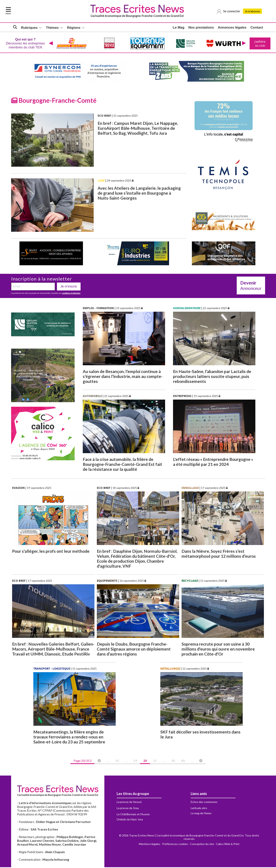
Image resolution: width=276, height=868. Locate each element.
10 (117, 761)
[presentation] (50, 44)
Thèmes (52, 28)
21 (155, 761)
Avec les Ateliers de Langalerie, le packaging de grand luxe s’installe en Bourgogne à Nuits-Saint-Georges (139, 194)
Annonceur (251, 286)
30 (173, 761)
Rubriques (29, 28)
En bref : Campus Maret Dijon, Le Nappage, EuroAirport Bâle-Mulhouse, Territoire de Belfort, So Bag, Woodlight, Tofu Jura (138, 129)
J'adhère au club (260, 44)
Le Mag (179, 28)
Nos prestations (201, 28)
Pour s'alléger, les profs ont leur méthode (51, 552)
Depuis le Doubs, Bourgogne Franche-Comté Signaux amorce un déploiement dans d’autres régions (134, 650)
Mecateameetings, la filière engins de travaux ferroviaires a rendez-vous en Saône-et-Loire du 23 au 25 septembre (69, 738)
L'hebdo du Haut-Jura (130, 820)
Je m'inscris (69, 287)
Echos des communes (204, 803)
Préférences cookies (175, 845)
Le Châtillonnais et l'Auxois (133, 815)
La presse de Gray (128, 809)
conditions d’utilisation (71, 294)
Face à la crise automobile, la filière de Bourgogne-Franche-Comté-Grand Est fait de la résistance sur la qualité (122, 465)
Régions (74, 28)
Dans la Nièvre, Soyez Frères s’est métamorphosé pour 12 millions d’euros (219, 554)
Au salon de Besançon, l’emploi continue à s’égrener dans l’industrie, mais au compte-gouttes (123, 377)
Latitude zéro (199, 809)
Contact (257, 28)
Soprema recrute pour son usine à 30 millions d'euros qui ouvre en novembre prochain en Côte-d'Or (218, 650)
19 (135, 761)
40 (183, 761)
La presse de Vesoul (129, 803)
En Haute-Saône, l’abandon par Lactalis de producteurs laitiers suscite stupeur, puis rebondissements (212, 377)
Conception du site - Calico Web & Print (215, 845)
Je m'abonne (253, 11)
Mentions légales (150, 845)
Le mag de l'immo (201, 814)
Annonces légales (232, 28)
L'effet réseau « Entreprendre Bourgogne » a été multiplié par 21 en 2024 (213, 462)
